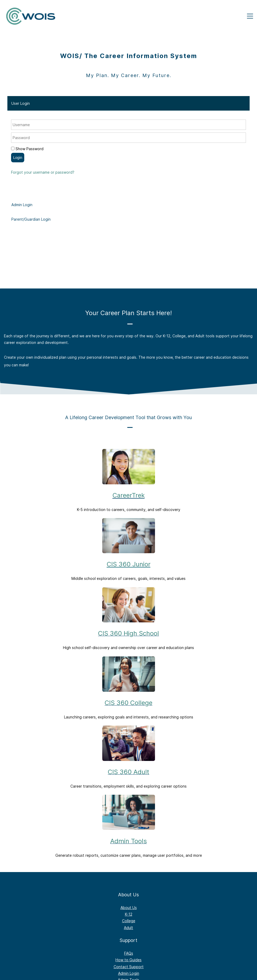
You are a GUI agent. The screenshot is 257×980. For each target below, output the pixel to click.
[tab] (128, 103)
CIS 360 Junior (129, 564)
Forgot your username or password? (43, 172)
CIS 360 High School (128, 633)
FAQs (129, 953)
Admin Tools (128, 841)
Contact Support (129, 967)
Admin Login (129, 973)
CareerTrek (129, 495)
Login (18, 158)
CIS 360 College (128, 703)
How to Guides (128, 960)
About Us (129, 908)
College (129, 921)
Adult (128, 928)
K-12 (129, 914)
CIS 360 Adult (128, 772)
